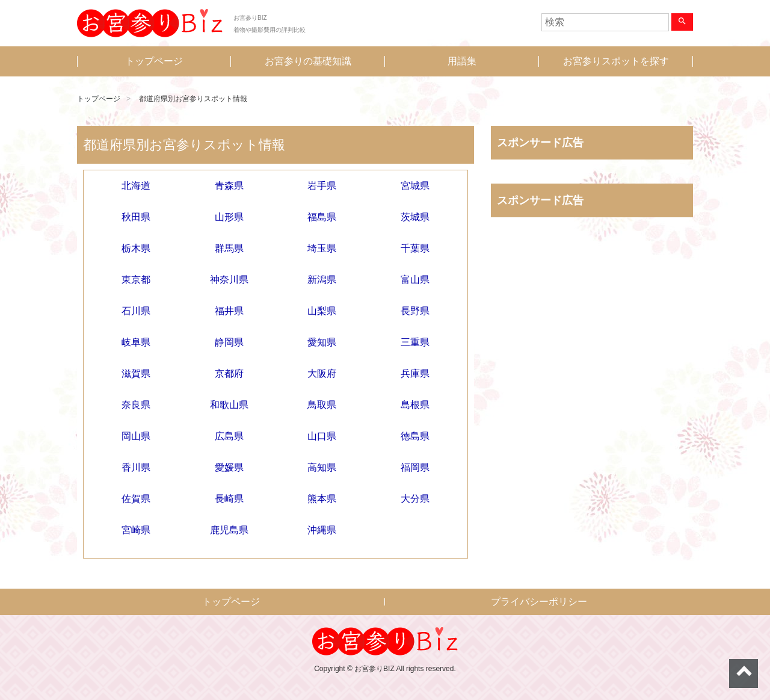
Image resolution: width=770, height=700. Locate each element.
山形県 (229, 217)
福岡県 (415, 467)
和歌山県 (229, 405)
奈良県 (136, 405)
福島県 (322, 217)
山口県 (322, 436)
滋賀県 (136, 373)
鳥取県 (322, 405)
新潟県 (322, 280)
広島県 (229, 436)
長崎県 (229, 499)
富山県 (415, 280)
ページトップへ (744, 674)
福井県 (229, 311)
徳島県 (415, 436)
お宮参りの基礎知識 (308, 61)
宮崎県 (136, 530)
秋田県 (136, 217)
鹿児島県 (229, 530)
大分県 (415, 499)
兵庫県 (415, 373)
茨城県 (415, 217)
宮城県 (415, 186)
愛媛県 (229, 467)
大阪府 (322, 373)
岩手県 (322, 186)
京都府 (229, 373)
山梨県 (322, 311)
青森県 (229, 186)
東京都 (136, 280)
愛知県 (322, 342)
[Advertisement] (592, 352)
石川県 (136, 311)
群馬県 (229, 248)
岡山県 (136, 436)
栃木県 (136, 248)
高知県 (322, 467)
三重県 (415, 342)
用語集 (462, 61)
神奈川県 (229, 280)
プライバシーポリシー (539, 602)
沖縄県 (322, 530)
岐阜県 (136, 342)
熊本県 (322, 499)
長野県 (415, 311)
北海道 (136, 186)
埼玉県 (322, 248)
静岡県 (229, 342)
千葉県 (415, 248)
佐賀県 (136, 499)
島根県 (415, 405)
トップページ (154, 61)
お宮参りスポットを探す (616, 61)
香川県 (136, 467)
